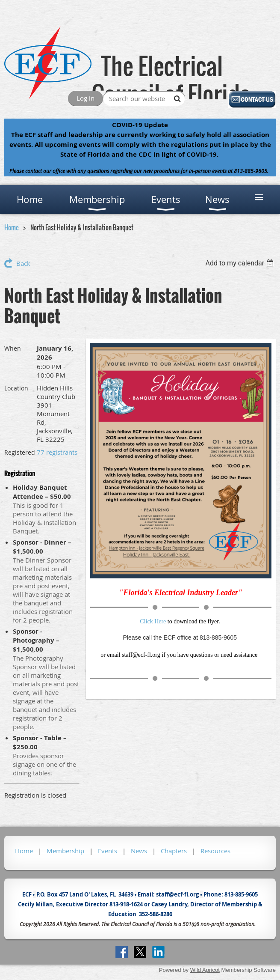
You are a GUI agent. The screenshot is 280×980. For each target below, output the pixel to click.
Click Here (153, 621)
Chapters (174, 851)
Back (23, 263)
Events (108, 851)
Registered (20, 452)
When (13, 348)
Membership (65, 851)
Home (12, 227)
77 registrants (57, 452)
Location (16, 388)
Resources (215, 851)
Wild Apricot (205, 970)
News (139, 851)
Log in (85, 98)
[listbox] (240, 263)
